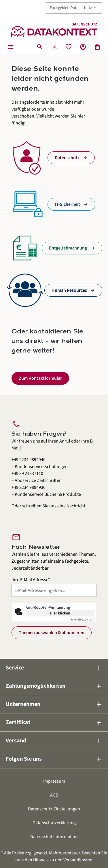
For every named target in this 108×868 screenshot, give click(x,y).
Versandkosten (78, 860)
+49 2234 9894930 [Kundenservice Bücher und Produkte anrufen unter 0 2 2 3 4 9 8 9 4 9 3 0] (29, 487)
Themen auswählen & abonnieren (52, 633)
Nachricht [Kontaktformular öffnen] (76, 506)
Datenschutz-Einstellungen (54, 809)
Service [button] (54, 668)
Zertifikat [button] (54, 722)
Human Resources (69, 290)
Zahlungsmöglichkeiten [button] (54, 686)
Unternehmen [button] (54, 704)
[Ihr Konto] (83, 47)
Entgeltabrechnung (68, 248)
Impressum (54, 781)
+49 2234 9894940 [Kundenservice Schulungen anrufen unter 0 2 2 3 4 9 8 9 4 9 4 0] (29, 460)
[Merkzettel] (69, 47)
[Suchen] (40, 47)
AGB (54, 795)
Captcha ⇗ (83, 620)
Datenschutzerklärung (54, 823)
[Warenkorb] (97, 47)
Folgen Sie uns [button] (54, 759)
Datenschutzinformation (54, 837)
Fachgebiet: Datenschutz (74, 8)
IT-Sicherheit (67, 204)
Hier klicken (60, 613)
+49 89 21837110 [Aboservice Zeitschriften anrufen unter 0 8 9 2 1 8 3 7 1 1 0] (27, 474)
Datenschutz (67, 158)
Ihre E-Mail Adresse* (31, 580)
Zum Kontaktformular (40, 378)
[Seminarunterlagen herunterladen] (54, 47)
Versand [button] (54, 741)
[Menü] (11, 47)
